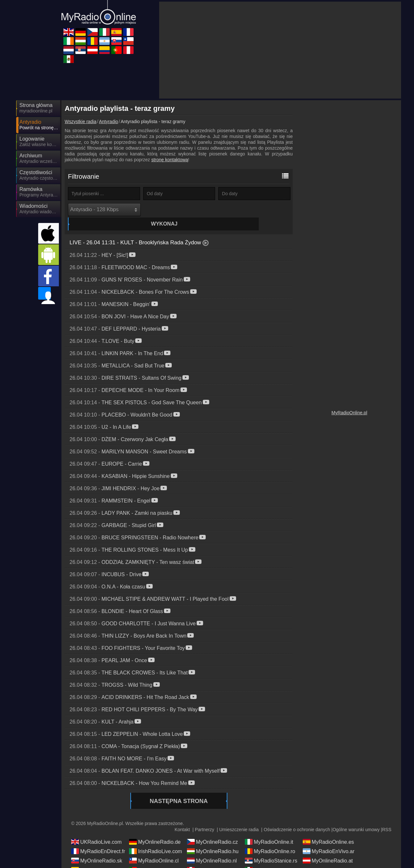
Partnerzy (204, 818)
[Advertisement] (280, 50)
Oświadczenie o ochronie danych (297, 818)
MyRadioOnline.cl (154, 849)
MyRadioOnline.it (269, 830)
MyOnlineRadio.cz (212, 830)
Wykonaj (180, 210)
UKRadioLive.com (96, 830)
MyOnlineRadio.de (155, 830)
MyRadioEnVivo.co (98, 858)
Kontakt (182, 818)
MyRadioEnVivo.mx (272, 858)
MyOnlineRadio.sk (97, 849)
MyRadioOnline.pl (349, 413)
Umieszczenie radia (239, 818)
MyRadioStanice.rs (271, 849)
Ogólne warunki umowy (356, 818)
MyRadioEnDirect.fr (98, 840)
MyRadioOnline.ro (270, 840)
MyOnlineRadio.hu (213, 840)
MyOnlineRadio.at (328, 849)
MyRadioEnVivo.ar (329, 840)
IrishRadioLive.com (156, 840)
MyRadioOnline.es (328, 830)
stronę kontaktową (170, 160)
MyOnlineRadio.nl (212, 849)
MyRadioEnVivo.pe (213, 858)
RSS (387, 818)
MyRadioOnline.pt (154, 858)
